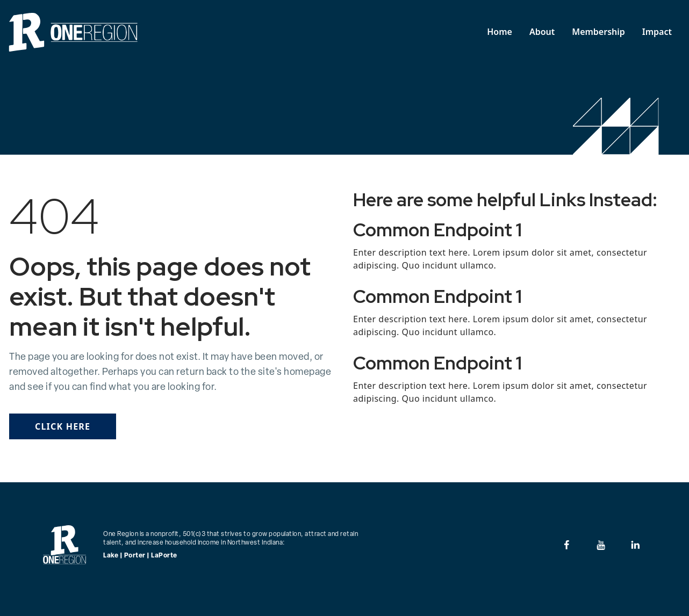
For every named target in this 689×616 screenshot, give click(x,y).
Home (500, 32)
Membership (598, 32)
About (542, 32)
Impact (657, 32)
